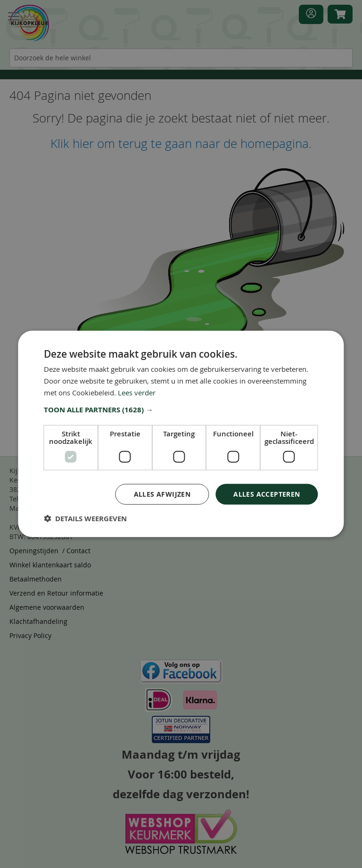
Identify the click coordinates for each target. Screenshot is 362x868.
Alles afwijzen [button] (162, 494)
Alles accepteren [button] (267, 494)
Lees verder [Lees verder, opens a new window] (137, 393)
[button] (181, 409)
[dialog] (181, 434)
